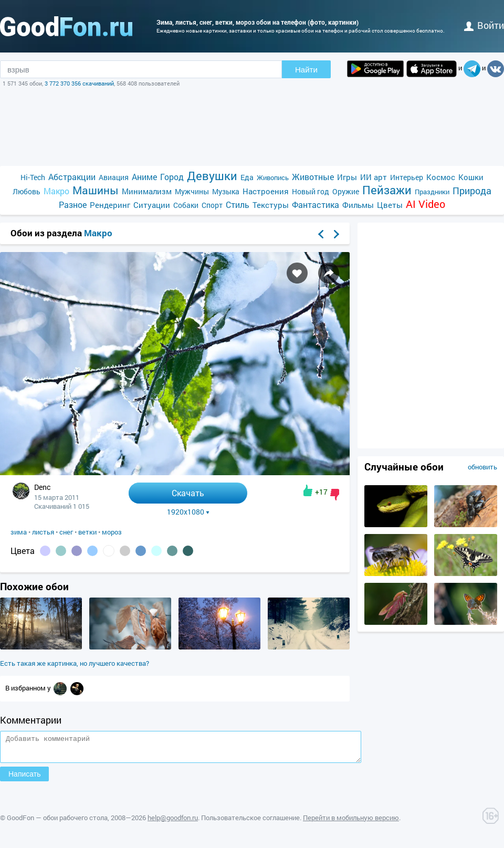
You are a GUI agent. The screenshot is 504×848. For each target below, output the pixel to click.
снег (66, 532)
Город (172, 177)
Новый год (311, 191)
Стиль (238, 205)
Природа (472, 191)
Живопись (273, 177)
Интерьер (407, 177)
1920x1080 (188, 512)
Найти (306, 70)
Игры (347, 177)
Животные (313, 177)
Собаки (186, 205)
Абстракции (72, 177)
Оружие (346, 191)
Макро (56, 191)
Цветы (390, 205)
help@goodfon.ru (173, 822)
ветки (87, 532)
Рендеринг (110, 205)
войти (484, 25)
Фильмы (358, 205)
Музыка (226, 191)
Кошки (471, 177)
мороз (112, 532)
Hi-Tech (33, 177)
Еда (247, 177)
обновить (482, 467)
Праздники (432, 192)
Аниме (144, 177)
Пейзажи (387, 190)
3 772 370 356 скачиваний (79, 83)
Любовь (27, 191)
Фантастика (316, 205)
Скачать (188, 493)
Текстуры (271, 205)
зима (19, 532)
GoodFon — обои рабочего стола (57, 822)
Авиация (114, 177)
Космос (441, 177)
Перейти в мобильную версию (351, 822)
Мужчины (192, 191)
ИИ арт (374, 177)
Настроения (266, 191)
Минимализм (147, 191)
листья (43, 532)
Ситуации (152, 205)
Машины (96, 190)
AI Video (426, 204)
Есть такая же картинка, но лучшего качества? (75, 663)
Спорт (212, 205)
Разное (73, 205)
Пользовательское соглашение (250, 822)
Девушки (212, 176)
